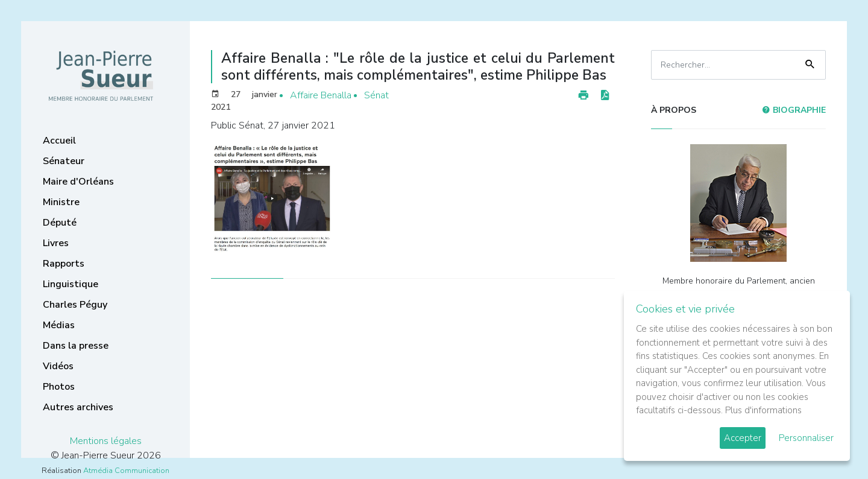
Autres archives (78, 407)
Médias (59, 325)
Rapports (64, 264)
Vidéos (58, 366)
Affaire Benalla (321, 95)
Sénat (376, 95)
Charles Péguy (75, 305)
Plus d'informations (763, 410)
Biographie (794, 110)
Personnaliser (806, 438)
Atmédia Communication (126, 471)
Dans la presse (76, 346)
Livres (56, 243)
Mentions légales (106, 441)
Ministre (61, 202)
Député (60, 223)
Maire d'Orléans (78, 182)
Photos (59, 387)
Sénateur (64, 161)
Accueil (59, 141)
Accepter (743, 438)
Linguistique (71, 284)
